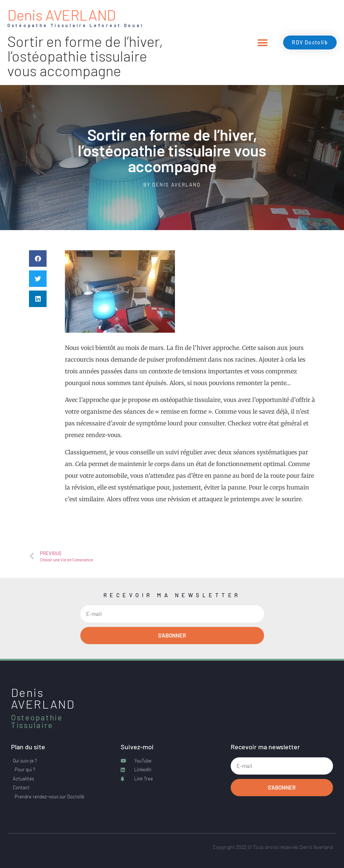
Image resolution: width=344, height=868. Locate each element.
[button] (262, 43)
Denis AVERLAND (62, 15)
